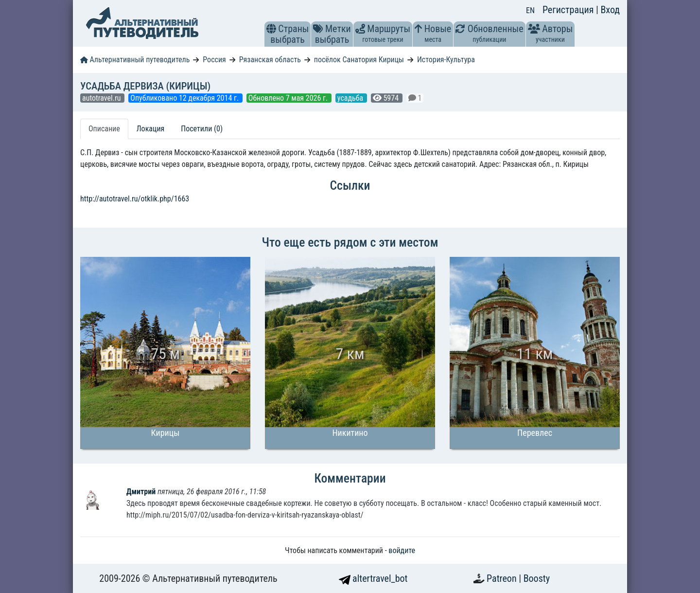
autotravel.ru (102, 98)
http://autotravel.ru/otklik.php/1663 (135, 199)
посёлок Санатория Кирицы (359, 60)
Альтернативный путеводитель (135, 60)
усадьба (351, 98)
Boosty (537, 578)
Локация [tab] (151, 129)
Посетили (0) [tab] (202, 129)
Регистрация (569, 10)
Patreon (503, 578)
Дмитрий (142, 492)
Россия (214, 60)
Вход (610, 10)
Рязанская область (270, 60)
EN (530, 10)
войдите (402, 550)
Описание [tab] (104, 129)
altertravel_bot (373, 578)
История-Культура (446, 60)
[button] (271, 29)
